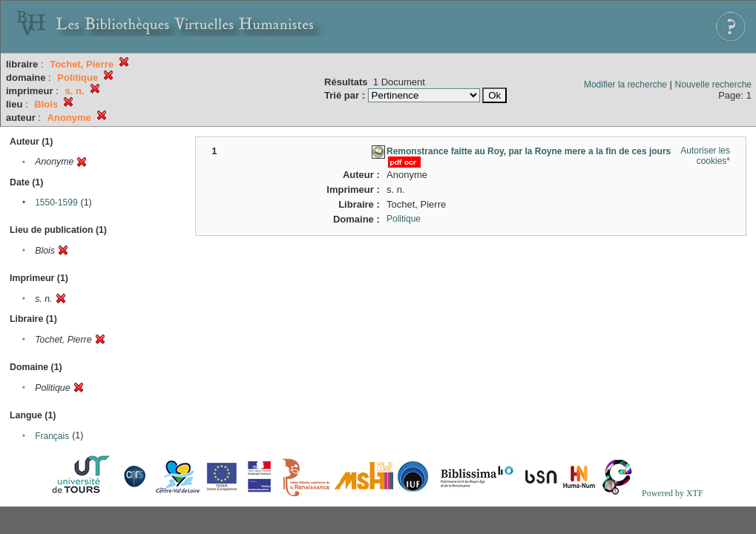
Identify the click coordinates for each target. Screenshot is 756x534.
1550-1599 (56, 202)
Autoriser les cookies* (705, 156)
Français (52, 436)
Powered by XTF (673, 493)
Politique (404, 219)
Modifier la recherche (625, 85)
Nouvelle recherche (713, 85)
